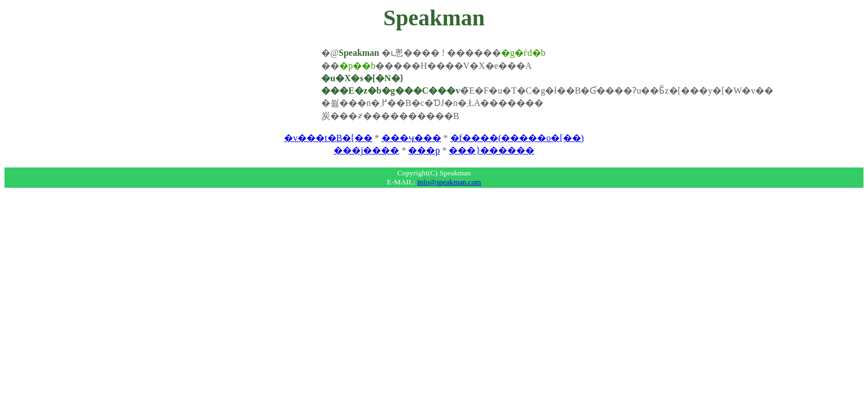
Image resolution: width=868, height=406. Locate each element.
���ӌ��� (411, 138)
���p (424, 150)
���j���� (366, 150)
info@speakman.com (449, 182)
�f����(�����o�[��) (517, 138)
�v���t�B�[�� (328, 138)
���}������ (491, 150)
